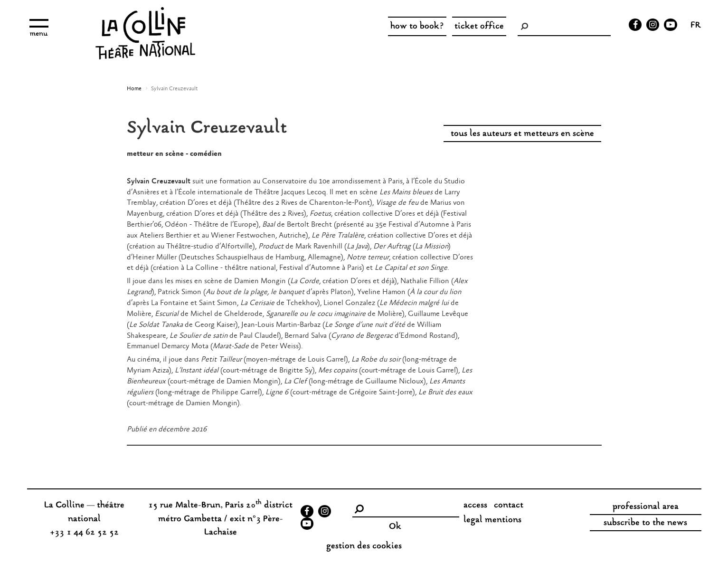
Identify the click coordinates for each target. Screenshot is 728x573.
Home (134, 89)
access (475, 506)
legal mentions (492, 520)
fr (696, 26)
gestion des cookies (364, 546)
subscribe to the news (645, 523)
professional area (646, 507)
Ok (395, 527)
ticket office (479, 27)
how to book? (417, 27)
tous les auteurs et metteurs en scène (522, 134)
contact (509, 506)
